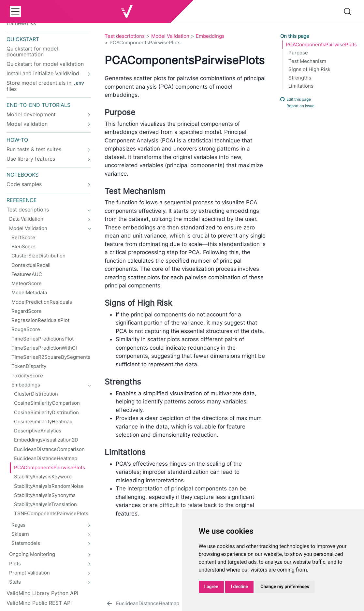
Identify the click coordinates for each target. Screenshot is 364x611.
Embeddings (210, 36)
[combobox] (348, 11)
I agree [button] (211, 587)
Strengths (300, 78)
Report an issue (297, 106)
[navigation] (45, 73)
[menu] (15, 11)
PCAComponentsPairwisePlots (321, 45)
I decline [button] (239, 587)
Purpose (298, 53)
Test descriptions (125, 36)
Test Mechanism (307, 61)
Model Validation (170, 36)
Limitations (301, 86)
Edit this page (296, 99)
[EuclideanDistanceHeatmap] (142, 604)
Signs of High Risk (309, 69)
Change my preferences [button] (285, 587)
